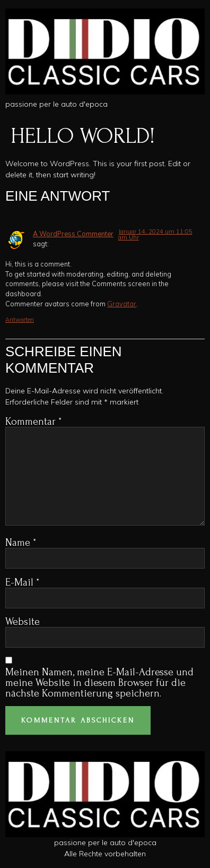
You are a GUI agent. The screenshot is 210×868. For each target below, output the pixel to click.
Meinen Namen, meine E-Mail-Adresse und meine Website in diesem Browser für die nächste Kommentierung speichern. (99, 683)
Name (21, 543)
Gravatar (122, 304)
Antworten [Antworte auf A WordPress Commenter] (20, 320)
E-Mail (22, 582)
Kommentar (33, 422)
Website (23, 622)
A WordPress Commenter (73, 234)
